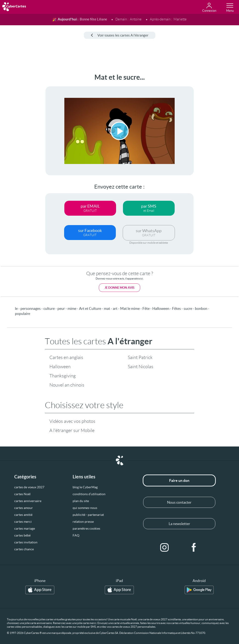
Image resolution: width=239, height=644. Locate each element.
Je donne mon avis (119, 288)
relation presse (83, 522)
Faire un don (179, 480)
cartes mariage (25, 528)
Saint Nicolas (141, 367)
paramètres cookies (86, 528)
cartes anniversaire (28, 501)
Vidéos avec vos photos (72, 421)
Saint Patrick (140, 357)
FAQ (76, 535)
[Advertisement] (18, 142)
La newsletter (179, 524)
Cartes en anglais (66, 357)
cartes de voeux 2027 (29, 487)
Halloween (60, 367)
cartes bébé (22, 535)
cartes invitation (26, 542)
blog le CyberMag (85, 487)
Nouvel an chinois (67, 385)
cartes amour (24, 508)
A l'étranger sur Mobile (72, 430)
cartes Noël (22, 494)
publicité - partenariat (88, 515)
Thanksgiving (63, 376)
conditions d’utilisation (89, 494)
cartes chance (24, 549)
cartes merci (23, 522)
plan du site (81, 501)
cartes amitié (23, 515)
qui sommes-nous (85, 508)
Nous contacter (179, 502)
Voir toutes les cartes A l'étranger (120, 35)
